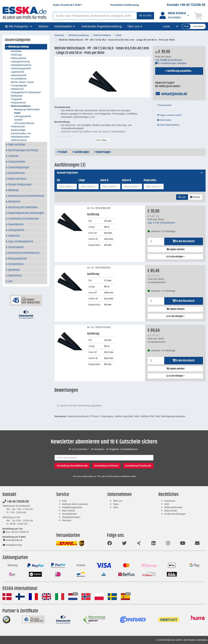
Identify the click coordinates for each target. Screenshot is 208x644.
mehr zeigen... (102, 140)
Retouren (67, 520)
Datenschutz (170, 511)
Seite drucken (164, 120)
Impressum (170, 501)
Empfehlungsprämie (72, 507)
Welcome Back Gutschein (75, 504)
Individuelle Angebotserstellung (102, 26)
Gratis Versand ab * (68, 5)
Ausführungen (81, 152)
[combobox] (67, 186)
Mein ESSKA (68, 511)
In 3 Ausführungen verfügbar (171, 63)
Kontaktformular (12, 545)
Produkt (62, 152)
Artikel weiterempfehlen (168, 125)
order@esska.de (13, 540)
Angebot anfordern (175, 250)
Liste (182, 197)
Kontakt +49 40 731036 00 (186, 5)
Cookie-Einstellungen (175, 514)
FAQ (64, 501)
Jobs (116, 507)
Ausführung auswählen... (179, 71)
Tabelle (195, 197)
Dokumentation (164, 105)
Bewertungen (102, 152)
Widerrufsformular (173, 507)
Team (116, 504)
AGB (167, 504)
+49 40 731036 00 (16, 502)
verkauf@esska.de (171, 94)
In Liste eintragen (175, 257)
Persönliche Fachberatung (124, 5)
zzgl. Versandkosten (169, 60)
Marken (44, 26)
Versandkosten (69, 514)
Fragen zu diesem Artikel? (169, 115)
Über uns (118, 501)
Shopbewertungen (71, 517)
